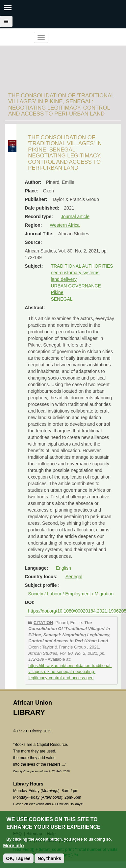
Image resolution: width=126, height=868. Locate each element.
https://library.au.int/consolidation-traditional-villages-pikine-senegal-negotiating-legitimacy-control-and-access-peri (70, 672)
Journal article (75, 217)
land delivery (64, 279)
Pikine (57, 292)
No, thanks (49, 858)
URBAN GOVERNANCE (76, 286)
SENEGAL (62, 299)
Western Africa (65, 225)
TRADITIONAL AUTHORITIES (82, 266)
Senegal (74, 577)
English (63, 568)
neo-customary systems (75, 273)
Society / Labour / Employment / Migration (71, 594)
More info (14, 846)
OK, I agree (18, 858)
